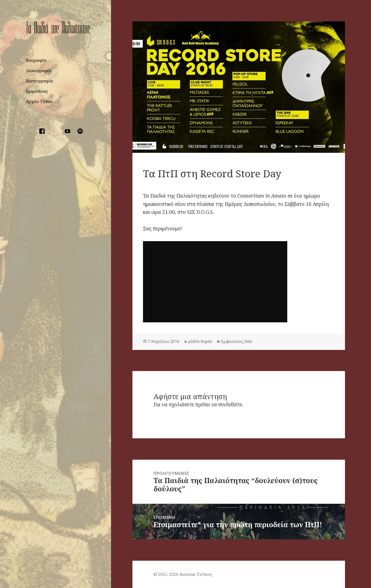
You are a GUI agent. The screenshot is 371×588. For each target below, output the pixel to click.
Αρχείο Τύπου (39, 102)
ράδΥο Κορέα (200, 341)
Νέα (248, 341)
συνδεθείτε (230, 405)
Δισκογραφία (39, 71)
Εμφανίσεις (37, 91)
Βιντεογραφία (39, 81)
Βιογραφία (36, 60)
